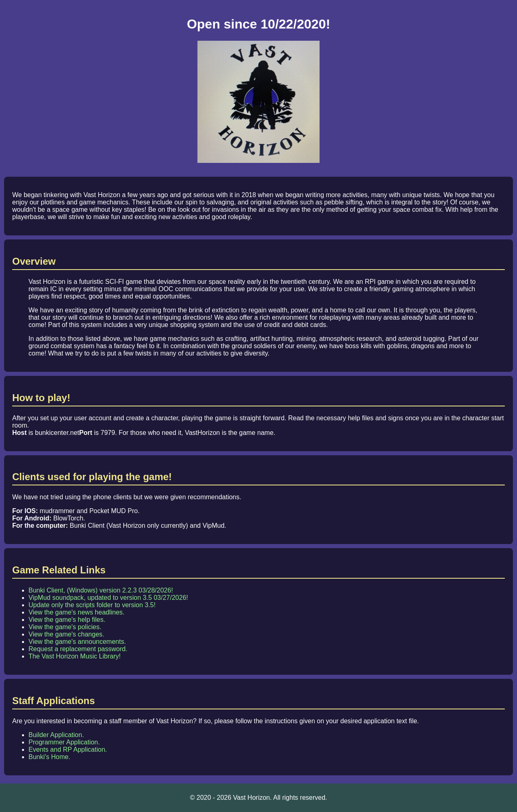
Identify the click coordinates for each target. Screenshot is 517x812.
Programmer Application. (64, 742)
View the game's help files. (67, 620)
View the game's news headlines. (77, 612)
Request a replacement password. (78, 649)
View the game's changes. (66, 634)
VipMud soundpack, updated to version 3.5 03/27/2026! (108, 598)
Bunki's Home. (49, 757)
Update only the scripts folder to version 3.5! (92, 605)
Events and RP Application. (68, 749)
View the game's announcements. (77, 642)
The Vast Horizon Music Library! (74, 656)
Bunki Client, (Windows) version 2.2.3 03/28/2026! (101, 590)
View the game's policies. (65, 627)
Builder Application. (56, 735)
